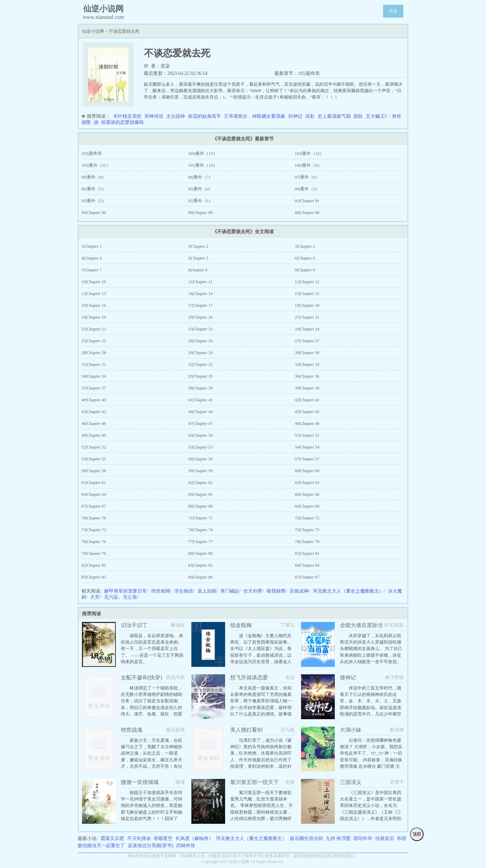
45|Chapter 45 (307, 412)
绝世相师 (161, 591)
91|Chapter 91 (307, 201)
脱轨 (358, 116)
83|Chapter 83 (200, 565)
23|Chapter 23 (200, 329)
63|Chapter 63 (307, 482)
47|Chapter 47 (200, 423)
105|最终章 (309, 73)
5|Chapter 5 (198, 258)
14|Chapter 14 (200, 293)
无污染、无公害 (120, 597)
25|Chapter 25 (94, 341)
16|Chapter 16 (94, 305)
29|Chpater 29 (200, 352)
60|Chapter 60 (307, 471)
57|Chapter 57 (307, 459)
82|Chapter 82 (94, 565)
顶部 (417, 834)
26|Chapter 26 (200, 341)
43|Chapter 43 (94, 412)
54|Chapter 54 (307, 447)
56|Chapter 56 (200, 459)
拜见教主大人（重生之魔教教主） (348, 591)
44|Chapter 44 (200, 412)
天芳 (95, 597)
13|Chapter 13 (94, 293)
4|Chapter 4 (91, 258)
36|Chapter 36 (307, 376)
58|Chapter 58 (94, 471)
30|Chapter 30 (307, 352)
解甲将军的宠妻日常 (126, 591)
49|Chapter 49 (94, 435)
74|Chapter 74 (200, 530)
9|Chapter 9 (305, 270)
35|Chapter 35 (200, 376)
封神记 (295, 116)
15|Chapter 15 (307, 293)
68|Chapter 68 (200, 506)
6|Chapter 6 (305, 258)
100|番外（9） (308, 165)
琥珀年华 (363, 838)
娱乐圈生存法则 (306, 838)
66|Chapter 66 (307, 494)
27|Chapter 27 (307, 341)
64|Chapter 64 (94, 494)
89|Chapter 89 (200, 212)
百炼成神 (299, 591)
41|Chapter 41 (200, 400)
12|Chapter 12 (307, 282)
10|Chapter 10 (94, 282)
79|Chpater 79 (94, 553)
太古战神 (175, 116)
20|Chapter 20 (200, 317)
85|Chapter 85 (94, 577)
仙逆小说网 (93, 31)
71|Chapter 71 (200, 518)
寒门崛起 (230, 591)
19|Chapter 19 (94, 317)
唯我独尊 (276, 591)
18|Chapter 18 (307, 305)
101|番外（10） (203, 165)
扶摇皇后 (385, 838)
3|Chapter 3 (305, 246)
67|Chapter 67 (94, 506)
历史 (393, 11)
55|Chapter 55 (94, 459)
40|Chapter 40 (94, 400)
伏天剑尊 (253, 591)
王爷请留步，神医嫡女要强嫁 (254, 116)
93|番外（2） (94, 201)
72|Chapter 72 (307, 518)
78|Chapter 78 (307, 541)
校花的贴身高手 (205, 116)
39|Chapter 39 (307, 388)
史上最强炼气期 (334, 116)
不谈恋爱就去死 (124, 31)
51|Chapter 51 (307, 435)
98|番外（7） (200, 177)
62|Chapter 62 (200, 482)
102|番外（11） (96, 165)
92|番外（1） (200, 201)
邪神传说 (154, 116)
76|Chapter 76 (94, 541)
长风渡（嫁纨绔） (194, 838)
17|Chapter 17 (200, 305)
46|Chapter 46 (94, 423)
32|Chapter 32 (200, 364)
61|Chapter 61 (94, 482)
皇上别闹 (207, 591)
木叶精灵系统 (127, 116)
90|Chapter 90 (94, 212)
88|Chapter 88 (307, 212)
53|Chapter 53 (200, 447)
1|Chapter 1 (91, 246)
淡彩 (310, 116)
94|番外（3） (307, 189)
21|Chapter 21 (307, 317)
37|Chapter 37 (94, 388)
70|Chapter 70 (94, 518)
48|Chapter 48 (307, 423)
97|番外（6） (307, 177)
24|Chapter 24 (307, 329)
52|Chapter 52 (94, 447)
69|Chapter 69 (307, 506)
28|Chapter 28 (94, 352)
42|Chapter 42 (307, 400)
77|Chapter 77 (200, 541)
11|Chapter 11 (200, 282)
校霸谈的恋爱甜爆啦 (123, 122)
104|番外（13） (203, 153)
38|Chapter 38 (200, 388)
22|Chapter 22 (94, 329)
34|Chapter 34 (94, 376)
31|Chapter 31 (94, 364)
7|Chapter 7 (91, 270)
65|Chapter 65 (200, 494)
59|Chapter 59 (200, 471)
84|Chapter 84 (307, 565)
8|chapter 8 (198, 270)
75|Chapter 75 (307, 530)
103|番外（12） (309, 153)
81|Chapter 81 (307, 553)
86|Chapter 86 (200, 577)
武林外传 (186, 846)
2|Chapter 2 (198, 246)
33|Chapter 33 (307, 364)
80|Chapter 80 (200, 553)
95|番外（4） (200, 189)
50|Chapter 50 (200, 435)
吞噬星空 (163, 838)
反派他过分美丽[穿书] (151, 846)
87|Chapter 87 (307, 577)
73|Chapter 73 (94, 530)
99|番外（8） (94, 177)
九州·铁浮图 (338, 838)
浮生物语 (184, 591)
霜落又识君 (112, 838)
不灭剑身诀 (139, 838)
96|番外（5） (94, 189)
